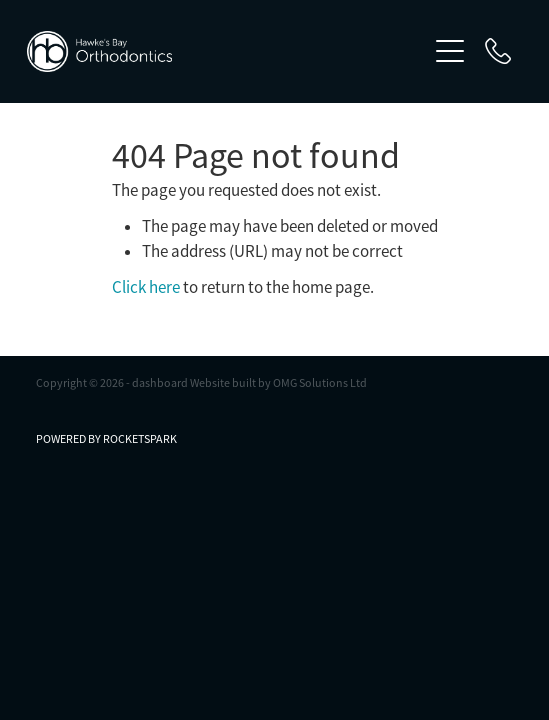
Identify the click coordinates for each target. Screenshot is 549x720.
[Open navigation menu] (450, 51)
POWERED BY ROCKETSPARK (106, 439)
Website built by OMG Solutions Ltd (278, 383)
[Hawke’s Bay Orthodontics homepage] (226, 51)
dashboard (160, 383)
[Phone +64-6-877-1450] (498, 51)
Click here (146, 287)
